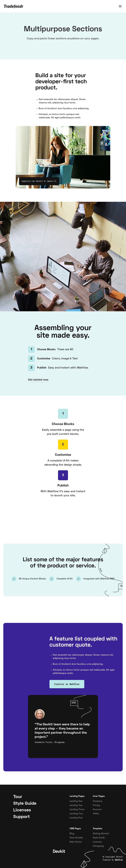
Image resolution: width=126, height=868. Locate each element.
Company (98, 801)
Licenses (97, 842)
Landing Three (77, 810)
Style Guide (99, 838)
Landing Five (76, 818)
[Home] (14, 6)
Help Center (76, 842)
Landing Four (76, 814)
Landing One (76, 801)
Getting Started (101, 834)
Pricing (96, 805)
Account (97, 810)
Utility (96, 814)
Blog (72, 834)
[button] (120, 6)
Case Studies (76, 838)
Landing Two (76, 805)
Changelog (98, 846)
